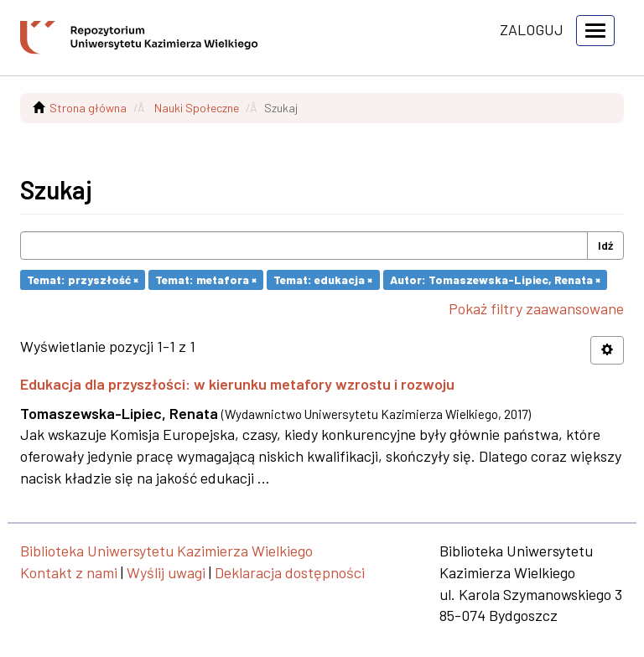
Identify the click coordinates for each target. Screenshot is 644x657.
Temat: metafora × (206, 279)
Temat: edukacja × (323, 279)
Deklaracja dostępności (290, 572)
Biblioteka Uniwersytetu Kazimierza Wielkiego (166, 551)
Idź (605, 245)
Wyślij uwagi (166, 572)
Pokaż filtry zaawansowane (536, 308)
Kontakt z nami (69, 572)
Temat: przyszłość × (83, 279)
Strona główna (88, 108)
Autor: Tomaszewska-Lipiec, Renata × (495, 279)
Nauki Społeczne (197, 108)
